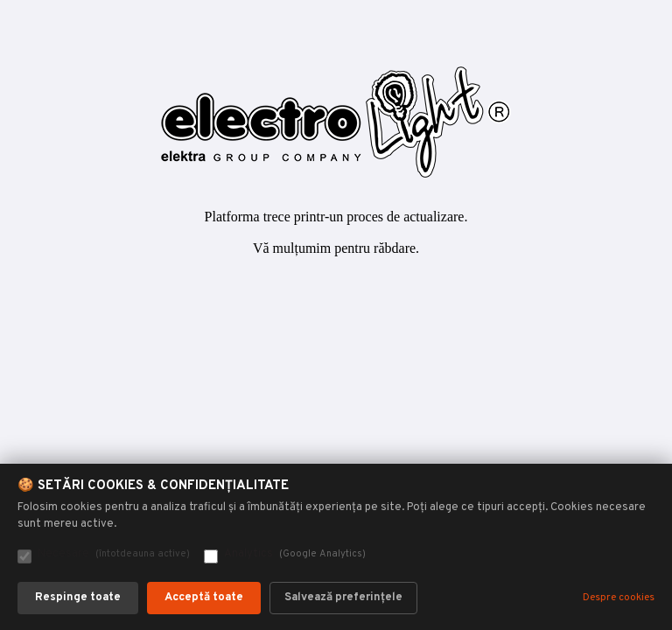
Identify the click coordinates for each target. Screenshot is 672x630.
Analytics (285, 555)
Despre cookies (619, 598)
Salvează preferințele (343, 598)
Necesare (104, 555)
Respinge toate (78, 598)
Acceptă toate (204, 598)
